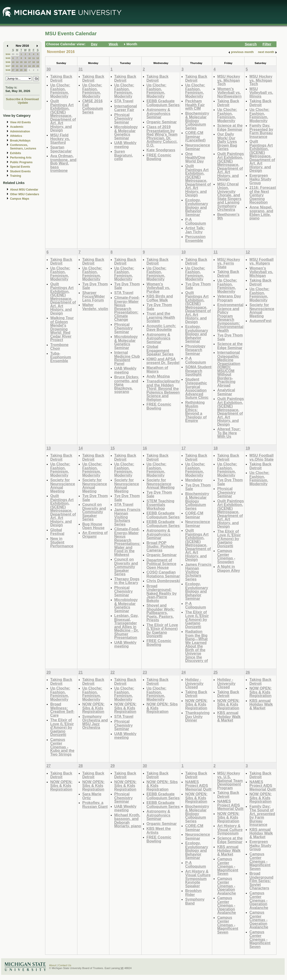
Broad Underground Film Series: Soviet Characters (261, 881)
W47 (8, 66)
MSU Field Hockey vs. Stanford (60, 139)
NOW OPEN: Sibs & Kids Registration (93, 708)
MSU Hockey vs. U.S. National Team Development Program (230, 780)
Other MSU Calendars (25, 194)
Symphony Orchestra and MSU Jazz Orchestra (95, 722)
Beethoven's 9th (228, 216)
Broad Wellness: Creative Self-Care (62, 710)
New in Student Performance (62, 542)
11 (34, 58)
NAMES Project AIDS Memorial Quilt (198, 785)
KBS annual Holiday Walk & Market (229, 716)
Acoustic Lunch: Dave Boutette (161, 328)
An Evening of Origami (95, 535)
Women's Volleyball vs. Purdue (158, 288)
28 (17, 70)
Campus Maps (20, 199)
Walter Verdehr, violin (95, 307)
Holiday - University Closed (194, 683)
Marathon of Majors (157, 370)
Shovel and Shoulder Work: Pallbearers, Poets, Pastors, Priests (161, 613)
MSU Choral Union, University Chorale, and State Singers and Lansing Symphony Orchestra (229, 197)
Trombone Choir (59, 347)
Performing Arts (21, 158)
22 (21, 66)
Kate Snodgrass (161, 150)
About (53, 965)
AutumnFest (260, 321)
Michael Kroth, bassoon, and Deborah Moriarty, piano (128, 821)
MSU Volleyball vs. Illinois (261, 92)
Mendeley (194, 480)
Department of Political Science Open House (161, 564)
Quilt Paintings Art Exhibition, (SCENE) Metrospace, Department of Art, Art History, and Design (63, 115)
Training (16, 176)
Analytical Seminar (226, 392)
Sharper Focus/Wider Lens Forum (94, 296)
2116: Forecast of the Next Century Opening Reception (263, 195)
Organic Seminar (162, 122)
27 (13, 70)
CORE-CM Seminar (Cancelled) (195, 136)
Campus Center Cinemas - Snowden (226, 556)
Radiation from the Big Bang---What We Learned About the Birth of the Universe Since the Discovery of (196, 646)
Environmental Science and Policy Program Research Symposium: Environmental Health (230, 318)
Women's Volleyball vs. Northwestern (229, 92)
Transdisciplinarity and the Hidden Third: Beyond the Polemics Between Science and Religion (163, 390)
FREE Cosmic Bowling (159, 157)
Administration (20, 131)
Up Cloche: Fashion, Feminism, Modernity (60, 91)
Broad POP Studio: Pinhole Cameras (160, 546)
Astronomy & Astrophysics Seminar (158, 113)
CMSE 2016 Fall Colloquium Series (93, 106)
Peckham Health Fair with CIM (195, 105)
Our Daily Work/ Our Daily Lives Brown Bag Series (227, 141)
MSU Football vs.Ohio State (261, 457)
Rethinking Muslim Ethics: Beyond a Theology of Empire (196, 412)
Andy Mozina (158, 376)
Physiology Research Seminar (195, 350)
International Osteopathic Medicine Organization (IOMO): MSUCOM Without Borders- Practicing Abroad (229, 369)
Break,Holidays (20, 141)
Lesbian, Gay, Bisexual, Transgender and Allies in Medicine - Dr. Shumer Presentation (127, 626)
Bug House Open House (93, 526)
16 (25, 62)
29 (21, 70)
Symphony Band (195, 901)
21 (17, 66)
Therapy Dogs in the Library (127, 581)
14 (17, 62)
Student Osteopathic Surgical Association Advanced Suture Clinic (197, 388)
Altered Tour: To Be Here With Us (229, 433)
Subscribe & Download (22, 99)
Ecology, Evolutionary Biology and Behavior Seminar (197, 207)
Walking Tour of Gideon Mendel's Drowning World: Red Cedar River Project (62, 329)
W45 (8, 58)
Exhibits (16, 153)
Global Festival (57, 532)
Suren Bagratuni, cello (124, 155)
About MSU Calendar (24, 190)
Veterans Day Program (229, 298)
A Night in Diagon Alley (228, 568)
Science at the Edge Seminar (230, 127)
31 (17, 54)
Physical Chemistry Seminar (124, 118)
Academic (17, 127)
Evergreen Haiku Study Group (260, 179)
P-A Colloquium (196, 221)
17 (30, 62)
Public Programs (21, 162)
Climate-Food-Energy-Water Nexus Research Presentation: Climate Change (127, 308)
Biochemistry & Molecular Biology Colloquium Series (197, 121)
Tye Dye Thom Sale (95, 286)
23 (25, 66)
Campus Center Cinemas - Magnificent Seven (228, 866)
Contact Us (65, 965)
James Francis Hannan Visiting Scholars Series (127, 517)
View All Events (20, 122)
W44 (8, 54)
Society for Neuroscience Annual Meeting (262, 310)
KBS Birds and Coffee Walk (160, 298)
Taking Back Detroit (61, 78)
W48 (8, 70)
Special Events (20, 167)
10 (30, 58)
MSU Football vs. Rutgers (261, 261)
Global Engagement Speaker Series (160, 350)
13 (13, 62)
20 (13, 66)
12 (38, 58)
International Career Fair (126, 108)
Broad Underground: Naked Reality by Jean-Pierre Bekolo (162, 593)
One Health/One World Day (195, 157)
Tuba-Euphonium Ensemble (61, 357)
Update (23, 103)
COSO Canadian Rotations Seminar (163, 574)
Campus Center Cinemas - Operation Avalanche (226, 886)
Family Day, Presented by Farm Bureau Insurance (261, 131)
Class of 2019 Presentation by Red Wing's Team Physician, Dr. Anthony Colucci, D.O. (162, 136)
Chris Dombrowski (163, 581)
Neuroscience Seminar (197, 147)
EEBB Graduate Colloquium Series (163, 103)
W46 (8, 62)
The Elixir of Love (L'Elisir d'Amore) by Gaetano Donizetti (162, 630)
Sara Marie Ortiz (92, 796)
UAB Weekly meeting (125, 145)
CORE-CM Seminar (194, 515)
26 (38, 66)
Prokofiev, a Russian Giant (95, 805)
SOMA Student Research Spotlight (198, 371)
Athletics (16, 136)
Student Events (20, 171)
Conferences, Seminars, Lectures (23, 147)
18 (34, 62)
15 (21, 62)
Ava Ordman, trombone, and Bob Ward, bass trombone (63, 163)
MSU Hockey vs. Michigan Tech (229, 80)
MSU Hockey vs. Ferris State (229, 263)
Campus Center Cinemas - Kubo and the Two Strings (62, 747)
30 (13, 54)
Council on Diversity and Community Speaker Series (94, 512)
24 (30, 66)
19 (38, 62)
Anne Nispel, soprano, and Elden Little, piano (261, 213)
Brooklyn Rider (193, 893)
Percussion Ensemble (195, 239)
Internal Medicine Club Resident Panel (127, 358)
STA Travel (124, 101)
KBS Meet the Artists (159, 830)
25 (34, 66)
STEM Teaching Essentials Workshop (160, 505)
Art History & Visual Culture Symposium (230, 829)
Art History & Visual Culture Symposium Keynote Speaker (198, 879)
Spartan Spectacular (61, 149)
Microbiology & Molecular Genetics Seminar (126, 132)
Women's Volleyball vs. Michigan (261, 272)
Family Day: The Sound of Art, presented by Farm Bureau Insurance (262, 815)
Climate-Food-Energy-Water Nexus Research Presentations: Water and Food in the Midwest (127, 542)
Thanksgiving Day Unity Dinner (197, 716)
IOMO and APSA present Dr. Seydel (163, 361)
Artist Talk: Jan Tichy (195, 230)
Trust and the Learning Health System (161, 317)
